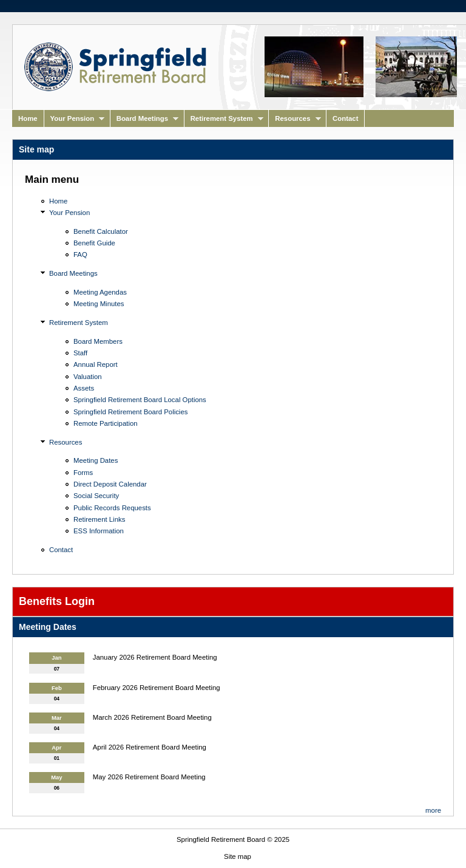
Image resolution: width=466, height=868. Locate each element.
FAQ (80, 255)
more (433, 810)
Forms (83, 473)
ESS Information (99, 531)
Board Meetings (144, 121)
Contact (345, 118)
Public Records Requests (112, 508)
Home (28, 118)
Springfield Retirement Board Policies (130, 412)
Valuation (88, 377)
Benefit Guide (94, 243)
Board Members (98, 341)
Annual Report (96, 364)
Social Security (96, 496)
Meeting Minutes (99, 304)
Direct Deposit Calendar (110, 484)
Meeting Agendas (100, 292)
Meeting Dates (96, 460)
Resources (295, 121)
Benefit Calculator (101, 231)
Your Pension (75, 121)
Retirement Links (99, 519)
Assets (84, 388)
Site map (238, 856)
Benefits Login (57, 601)
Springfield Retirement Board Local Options (140, 400)
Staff (80, 353)
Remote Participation (106, 423)
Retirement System (224, 121)
